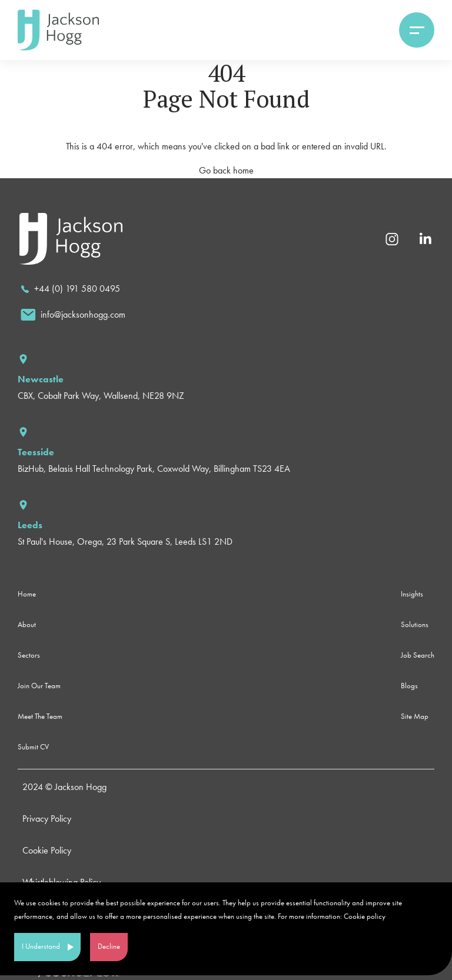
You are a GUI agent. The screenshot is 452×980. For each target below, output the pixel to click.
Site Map (415, 716)
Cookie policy (365, 916)
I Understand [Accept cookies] (41, 946)
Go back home (226, 170)
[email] (73, 315)
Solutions (415, 624)
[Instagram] (392, 238)
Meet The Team (40, 716)
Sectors (29, 655)
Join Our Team (39, 686)
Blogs (409, 686)
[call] (70, 289)
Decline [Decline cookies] (109, 946)
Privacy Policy (47, 819)
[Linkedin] (425, 238)
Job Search (418, 655)
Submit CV (33, 747)
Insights (412, 594)
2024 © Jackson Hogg (64, 787)
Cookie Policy (47, 850)
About (27, 624)
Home (27, 594)
